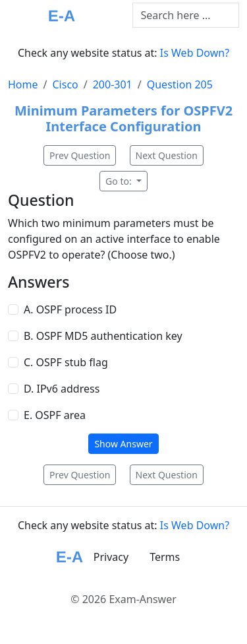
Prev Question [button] (80, 155)
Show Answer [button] (123, 444)
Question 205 (180, 84)
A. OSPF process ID (70, 309)
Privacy (111, 557)
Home (23, 84)
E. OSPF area (55, 415)
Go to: (120, 181)
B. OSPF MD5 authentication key (103, 336)
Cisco (65, 84)
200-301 (113, 84)
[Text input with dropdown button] (186, 15)
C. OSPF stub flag (66, 362)
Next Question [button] (167, 155)
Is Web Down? (195, 53)
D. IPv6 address (62, 389)
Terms (165, 557)
